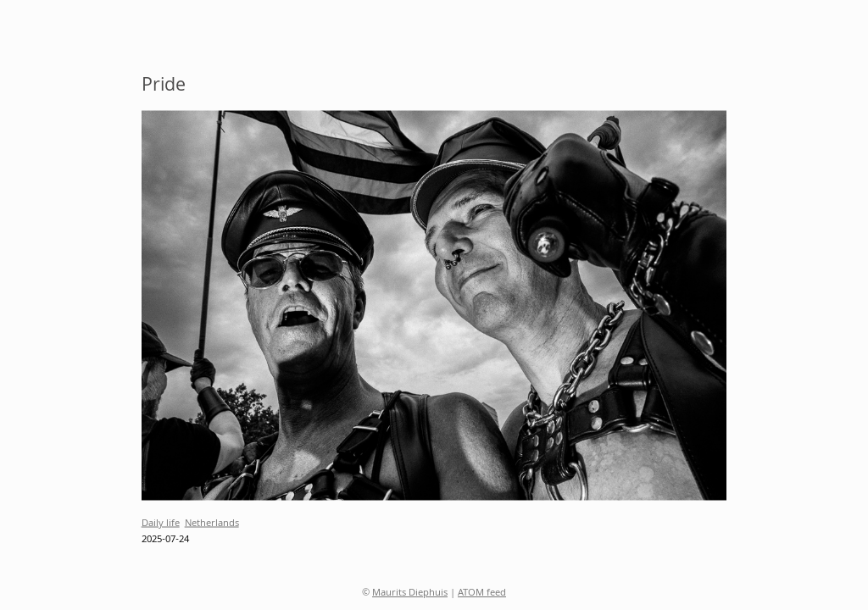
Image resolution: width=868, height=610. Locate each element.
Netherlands (212, 523)
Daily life (161, 523)
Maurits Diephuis (410, 593)
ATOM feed (482, 593)
